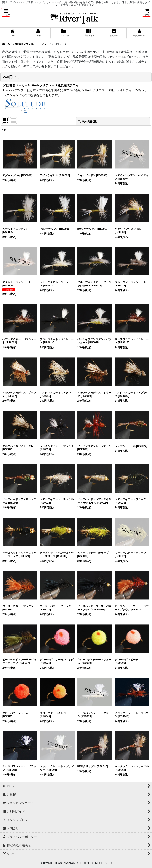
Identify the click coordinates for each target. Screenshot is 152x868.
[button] (6, 12)
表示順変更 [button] (87, 121)
